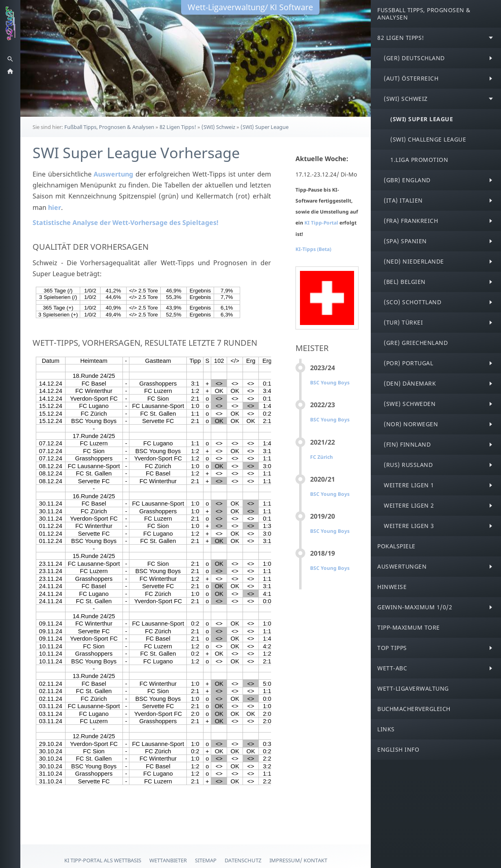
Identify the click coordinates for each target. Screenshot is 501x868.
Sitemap (206, 860)
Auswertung (113, 174)
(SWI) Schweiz (218, 127)
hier (55, 207)
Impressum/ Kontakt (298, 860)
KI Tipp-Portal (322, 223)
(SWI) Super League (265, 127)
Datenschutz (243, 860)
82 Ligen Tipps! (178, 127)
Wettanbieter (168, 860)
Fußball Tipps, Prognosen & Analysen (109, 127)
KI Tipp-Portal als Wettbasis (103, 860)
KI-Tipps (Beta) (313, 249)
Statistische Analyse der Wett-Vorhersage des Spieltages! (126, 222)
